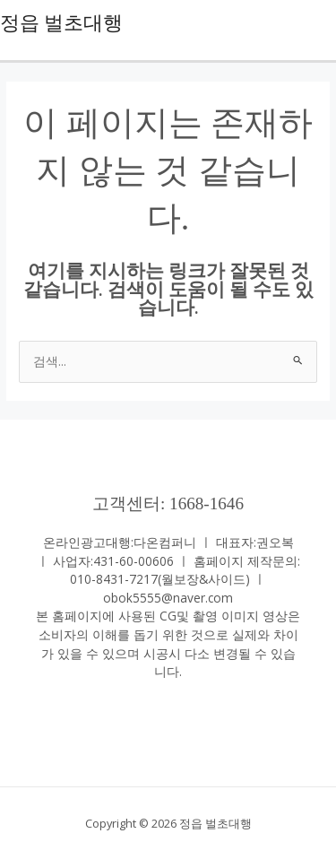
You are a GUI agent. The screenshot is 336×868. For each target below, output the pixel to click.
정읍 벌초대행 (61, 23)
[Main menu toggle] (319, 23)
